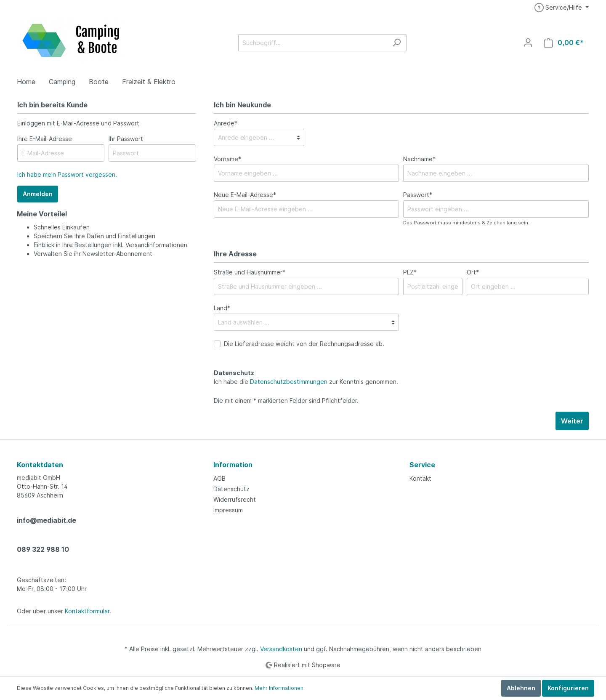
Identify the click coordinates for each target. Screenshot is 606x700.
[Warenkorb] (564, 43)
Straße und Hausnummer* (250, 272)
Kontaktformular (87, 611)
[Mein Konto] (528, 43)
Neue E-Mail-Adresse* (245, 195)
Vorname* (227, 159)
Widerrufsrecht (235, 499)
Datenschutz (231, 489)
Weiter (572, 421)
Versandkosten (281, 649)
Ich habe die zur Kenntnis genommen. (306, 377)
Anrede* (226, 123)
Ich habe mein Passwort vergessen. (67, 174)
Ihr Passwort (126, 139)
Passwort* (418, 195)
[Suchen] (397, 43)
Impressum (228, 510)
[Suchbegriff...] (313, 43)
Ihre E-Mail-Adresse (45, 139)
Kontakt (420, 478)
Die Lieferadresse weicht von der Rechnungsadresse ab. (304, 344)
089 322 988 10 (43, 549)
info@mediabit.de (47, 520)
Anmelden (38, 194)
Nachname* (419, 159)
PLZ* (410, 272)
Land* (222, 308)
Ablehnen (521, 688)
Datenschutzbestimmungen (289, 382)
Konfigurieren (568, 688)
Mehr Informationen (279, 688)
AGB (219, 478)
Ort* (473, 272)
